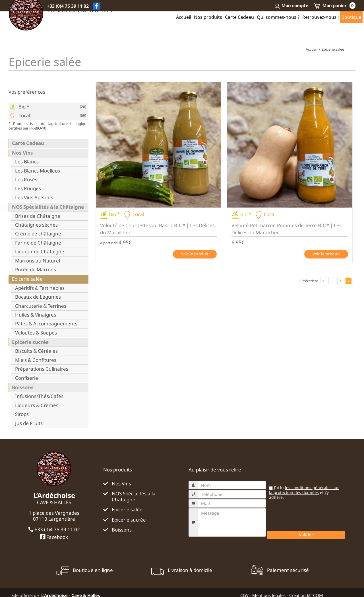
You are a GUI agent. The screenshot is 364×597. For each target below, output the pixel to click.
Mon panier (335, 5)
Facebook (54, 537)
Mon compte (291, 5)
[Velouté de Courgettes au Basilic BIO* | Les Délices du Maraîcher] (158, 145)
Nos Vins (22, 153)
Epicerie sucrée (30, 342)
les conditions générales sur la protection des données (304, 490)
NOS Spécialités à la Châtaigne (48, 207)
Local (24, 116)
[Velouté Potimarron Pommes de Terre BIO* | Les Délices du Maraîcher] (290, 145)
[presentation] (311, 517)
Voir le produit (195, 254)
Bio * (24, 107)
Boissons (23, 387)
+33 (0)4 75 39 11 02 (68, 6)
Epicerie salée (27, 279)
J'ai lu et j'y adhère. (304, 493)
